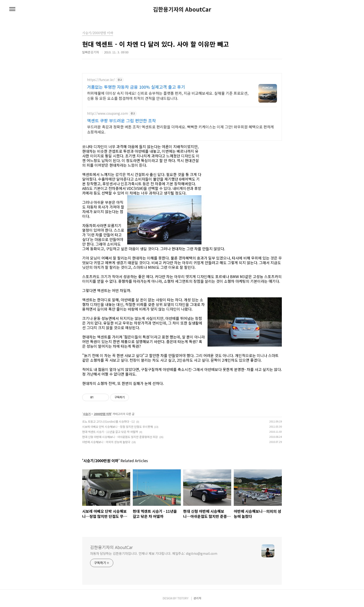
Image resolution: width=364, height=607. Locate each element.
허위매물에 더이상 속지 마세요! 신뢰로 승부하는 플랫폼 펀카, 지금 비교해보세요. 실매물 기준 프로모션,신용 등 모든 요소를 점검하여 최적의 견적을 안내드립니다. (168, 96)
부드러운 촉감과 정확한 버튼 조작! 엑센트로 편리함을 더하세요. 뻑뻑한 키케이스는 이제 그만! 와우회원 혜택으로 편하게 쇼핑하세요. (180, 129)
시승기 (87, 414)
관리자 (197, 598)
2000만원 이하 (102, 414)
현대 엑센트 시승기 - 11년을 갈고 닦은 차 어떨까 (110, 432)
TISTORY (183, 598)
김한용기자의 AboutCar (182, 9)
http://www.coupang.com (107, 113)
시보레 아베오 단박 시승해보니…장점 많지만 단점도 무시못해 (117, 427)
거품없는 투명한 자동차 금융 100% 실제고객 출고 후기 (136, 87)
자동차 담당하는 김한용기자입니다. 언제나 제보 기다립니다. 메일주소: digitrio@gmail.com (154, 553)
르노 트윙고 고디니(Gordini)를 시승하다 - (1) (109, 421)
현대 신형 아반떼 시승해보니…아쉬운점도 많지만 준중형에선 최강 (120, 437)
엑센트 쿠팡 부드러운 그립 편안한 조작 (122, 120)
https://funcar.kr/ (101, 80)
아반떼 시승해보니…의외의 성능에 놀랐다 (106, 442)
